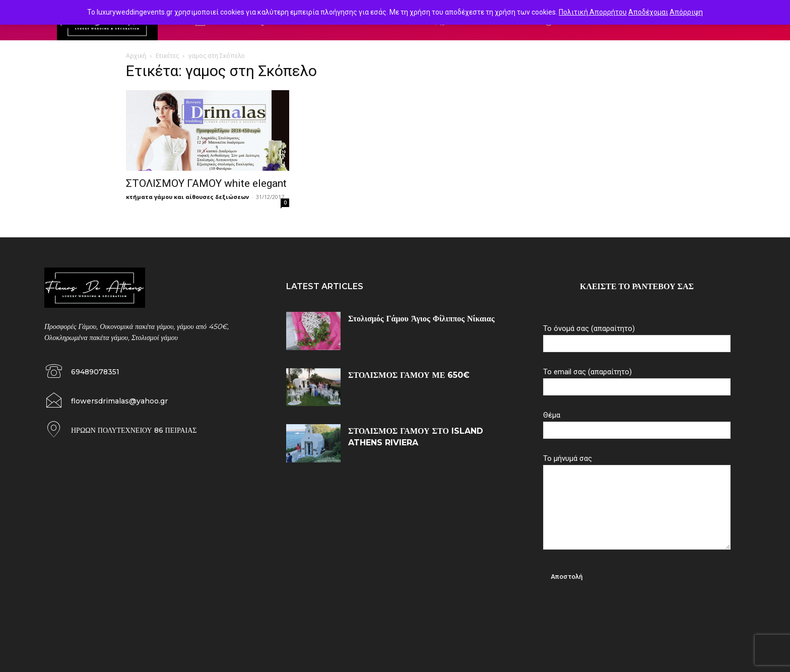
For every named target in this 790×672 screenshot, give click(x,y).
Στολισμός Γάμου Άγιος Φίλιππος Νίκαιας (421, 319)
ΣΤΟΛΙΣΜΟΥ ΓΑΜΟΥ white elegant (206, 183)
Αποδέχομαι (648, 12)
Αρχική (136, 56)
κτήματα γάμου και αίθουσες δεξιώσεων (187, 197)
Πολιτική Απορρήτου (593, 12)
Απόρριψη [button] (686, 12)
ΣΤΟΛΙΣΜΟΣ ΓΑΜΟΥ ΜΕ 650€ (409, 375)
